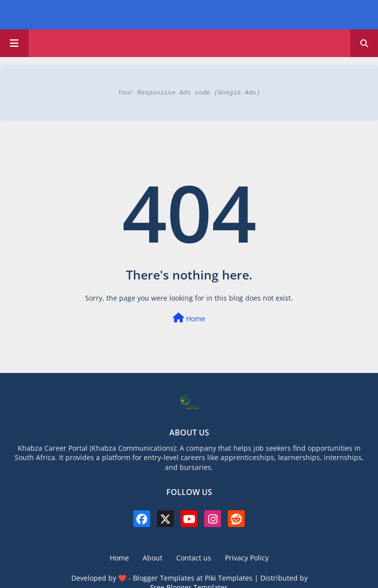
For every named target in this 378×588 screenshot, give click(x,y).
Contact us (194, 558)
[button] (364, 43)
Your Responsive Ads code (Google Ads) (189, 93)
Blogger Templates (164, 578)
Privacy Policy (247, 558)
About (153, 558)
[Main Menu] (14, 43)
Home (189, 318)
